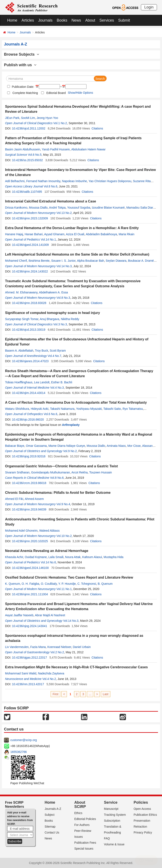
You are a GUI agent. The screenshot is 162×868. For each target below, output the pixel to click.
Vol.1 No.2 (60, 123)
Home (12, 20)
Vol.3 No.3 (60, 324)
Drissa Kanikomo (16, 208)
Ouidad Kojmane (36, 557)
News (76, 20)
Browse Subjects (22, 54)
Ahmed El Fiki (14, 499)
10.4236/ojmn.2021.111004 (30, 594)
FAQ (107, 838)
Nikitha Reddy (70, 319)
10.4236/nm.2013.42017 (28, 684)
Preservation (142, 821)
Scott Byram (58, 351)
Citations (97, 128)
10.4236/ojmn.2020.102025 (30, 541)
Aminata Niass (116, 446)
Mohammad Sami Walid (21, 673)
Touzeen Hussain (101, 472)
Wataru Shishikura (17, 409)
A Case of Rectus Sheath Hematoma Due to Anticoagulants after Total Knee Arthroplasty (76, 402)
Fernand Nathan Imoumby (43, 181)
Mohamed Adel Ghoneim (21, 531)
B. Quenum (105, 584)
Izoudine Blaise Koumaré (108, 208)
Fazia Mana (38, 647)
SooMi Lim (28, 118)
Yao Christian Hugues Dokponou (110, 181)
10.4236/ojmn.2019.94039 (29, 509)
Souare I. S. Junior (63, 261)
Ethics (78, 813)
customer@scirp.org (24, 740)
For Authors (82, 825)
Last (105, 694)
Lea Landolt (42, 382)
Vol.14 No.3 (64, 266)
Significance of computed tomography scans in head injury (53, 313)
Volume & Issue (114, 844)
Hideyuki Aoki (40, 409)
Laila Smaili (56, 557)
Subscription (112, 821)
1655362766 (19, 752)
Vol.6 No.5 (35, 155)
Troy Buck (41, 351)
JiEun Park (12, 118)
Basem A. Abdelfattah (19, 351)
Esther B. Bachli (62, 382)
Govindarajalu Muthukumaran (51, 472)
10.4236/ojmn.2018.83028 (29, 303)
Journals (45, 20)
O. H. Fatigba (30, 584)
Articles (28, 20)
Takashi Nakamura (62, 409)
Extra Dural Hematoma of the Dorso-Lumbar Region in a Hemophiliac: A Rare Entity (72, 228)
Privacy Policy (143, 832)
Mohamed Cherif (16, 261)
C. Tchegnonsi (87, 584)
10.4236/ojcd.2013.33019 (29, 330)
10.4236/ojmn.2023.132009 (30, 218)
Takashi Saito (112, 409)
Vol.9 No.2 (70, 451)
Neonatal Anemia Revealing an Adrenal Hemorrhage (47, 551)
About (90, 20)
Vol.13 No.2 (64, 213)
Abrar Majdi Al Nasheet (50, 615)
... (90, 694)
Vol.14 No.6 (48, 562)
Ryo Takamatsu (133, 409)
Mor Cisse (134, 446)
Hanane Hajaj (14, 234)
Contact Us (52, 832)
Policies (141, 802)
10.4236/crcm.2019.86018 (29, 483)
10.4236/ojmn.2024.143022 (30, 271)
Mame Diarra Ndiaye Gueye (67, 446)
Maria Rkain (126, 234)
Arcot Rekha (79, 472)
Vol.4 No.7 (55, 356)
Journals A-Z (53, 809)
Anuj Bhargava (50, 319)
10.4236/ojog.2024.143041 (30, 626)
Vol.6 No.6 (51, 414)
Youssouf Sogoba (79, 208)
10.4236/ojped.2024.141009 (30, 245)
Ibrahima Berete (39, 261)
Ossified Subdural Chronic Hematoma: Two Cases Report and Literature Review (69, 577)
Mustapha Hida (113, 557)
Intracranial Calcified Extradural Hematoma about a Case (51, 201)
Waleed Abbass (49, 531)
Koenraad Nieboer (59, 647)
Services (107, 20)
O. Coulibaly (49, 584)
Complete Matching (25, 93)
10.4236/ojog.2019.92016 (29, 456)
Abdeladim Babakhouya (101, 234)
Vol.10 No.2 (64, 536)
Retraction (140, 827)
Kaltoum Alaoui (92, 557)
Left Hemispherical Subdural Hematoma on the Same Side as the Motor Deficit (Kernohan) (77, 254)
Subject (50, 815)
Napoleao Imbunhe (74, 181)
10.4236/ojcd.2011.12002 (29, 128)
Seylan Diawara (116, 261)
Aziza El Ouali (75, 234)
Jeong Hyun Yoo (47, 118)
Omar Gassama (36, 446)
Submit (124, 20)
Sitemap (50, 827)
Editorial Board (56, 93)
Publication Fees (85, 843)
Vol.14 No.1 (48, 239)
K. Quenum (13, 584)
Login (149, 7)
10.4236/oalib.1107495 (27, 192)
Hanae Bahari (34, 234)
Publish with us (20, 65)
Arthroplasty (71, 425)
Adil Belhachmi (15, 181)
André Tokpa (57, 208)
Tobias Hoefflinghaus (19, 382)
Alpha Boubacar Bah (90, 261)
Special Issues (84, 849)
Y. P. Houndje (67, 584)
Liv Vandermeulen (17, 647)
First (55, 694)
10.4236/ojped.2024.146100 (30, 568)
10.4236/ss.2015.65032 (27, 160)
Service (111, 802)
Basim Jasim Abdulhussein (23, 149)
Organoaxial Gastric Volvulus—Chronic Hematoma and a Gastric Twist (61, 466)
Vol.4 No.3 (57, 388)
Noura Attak (73, 557)
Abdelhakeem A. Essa (53, 292)
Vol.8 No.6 (51, 186)
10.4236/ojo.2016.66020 (28, 420)
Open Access (142, 809)
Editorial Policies (85, 819)
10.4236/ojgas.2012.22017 (30, 658)
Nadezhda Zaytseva (51, 673)
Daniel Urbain (82, 647)
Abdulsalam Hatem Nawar (88, 149)
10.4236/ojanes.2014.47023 (30, 361)
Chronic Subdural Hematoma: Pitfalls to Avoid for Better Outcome (58, 493)
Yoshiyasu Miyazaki (89, 409)
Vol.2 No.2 (57, 652)
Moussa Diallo (38, 208)
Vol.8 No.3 (63, 298)
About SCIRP (80, 805)
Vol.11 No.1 (64, 589)
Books (62, 20)
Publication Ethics (145, 815)
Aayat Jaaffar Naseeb (19, 615)
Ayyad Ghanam (54, 234)
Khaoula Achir (14, 557)
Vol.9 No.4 (63, 504)
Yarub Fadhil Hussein (56, 149)
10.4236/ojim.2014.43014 (29, 393)
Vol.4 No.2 (49, 679)
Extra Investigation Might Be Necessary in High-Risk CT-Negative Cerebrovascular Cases (76, 667)
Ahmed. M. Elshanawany (21, 292)
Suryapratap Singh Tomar (22, 319)
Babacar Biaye (15, 446)
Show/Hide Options (80, 93)
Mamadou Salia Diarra (141, 208)
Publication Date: (23, 87)
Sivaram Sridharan (17, 472)
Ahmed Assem (34, 499)
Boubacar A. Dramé (141, 261)
